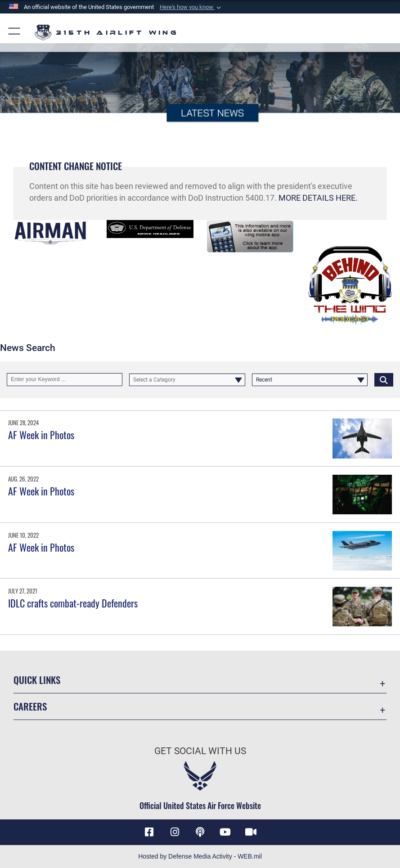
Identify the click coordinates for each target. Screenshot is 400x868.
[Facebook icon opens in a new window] (149, 832)
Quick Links (37, 680)
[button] (191, 7)
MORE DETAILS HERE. (318, 198)
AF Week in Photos (41, 435)
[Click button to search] (384, 379)
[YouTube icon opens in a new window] (225, 832)
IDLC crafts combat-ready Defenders (73, 603)
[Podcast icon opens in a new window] (200, 832)
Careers (30, 706)
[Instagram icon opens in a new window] (175, 832)
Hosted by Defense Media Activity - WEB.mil (200, 856)
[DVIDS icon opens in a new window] (251, 832)
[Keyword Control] (65, 379)
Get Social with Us (200, 751)
